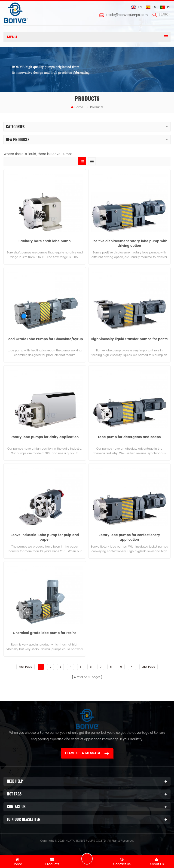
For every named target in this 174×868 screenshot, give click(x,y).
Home (77, 108)
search (162, 15)
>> (132, 666)
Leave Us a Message (87, 752)
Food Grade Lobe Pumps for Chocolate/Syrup (45, 339)
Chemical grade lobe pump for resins (45, 633)
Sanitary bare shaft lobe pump (45, 242)
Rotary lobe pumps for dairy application (45, 437)
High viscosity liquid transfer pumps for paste (129, 339)
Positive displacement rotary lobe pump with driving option (129, 244)
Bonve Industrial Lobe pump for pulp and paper (45, 537)
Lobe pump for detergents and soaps (129, 437)
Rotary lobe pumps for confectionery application (129, 537)
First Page (26, 666)
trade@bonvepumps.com (127, 15)
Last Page (148, 666)
